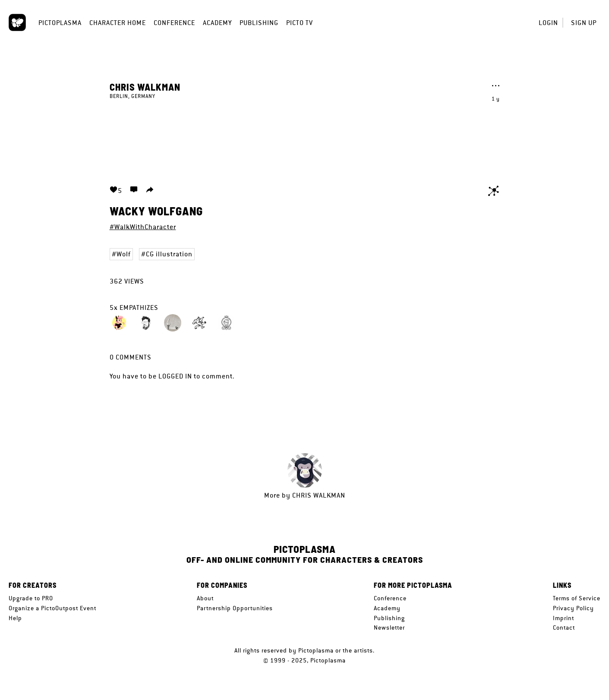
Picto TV (300, 23)
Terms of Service (577, 598)
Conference (174, 23)
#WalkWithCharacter (143, 227)
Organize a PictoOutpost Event (52, 608)
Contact (564, 627)
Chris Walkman (145, 87)
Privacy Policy (573, 608)
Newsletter (389, 627)
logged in (175, 376)
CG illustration (169, 254)
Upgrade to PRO (31, 598)
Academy (217, 23)
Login (548, 23)
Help (15, 618)
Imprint (563, 618)
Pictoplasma (60, 23)
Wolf (124, 254)
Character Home (118, 23)
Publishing (259, 23)
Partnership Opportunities (235, 608)
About (205, 598)
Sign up (584, 23)
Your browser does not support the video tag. (305, 137)
